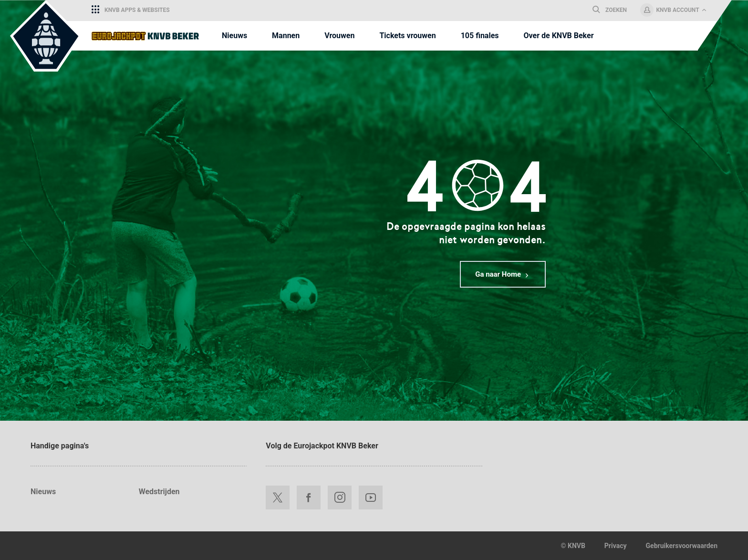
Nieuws (43, 492)
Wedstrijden (159, 492)
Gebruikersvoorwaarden (682, 546)
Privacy (616, 546)
